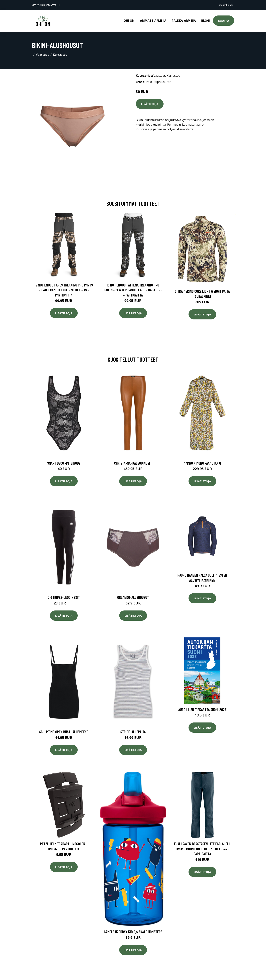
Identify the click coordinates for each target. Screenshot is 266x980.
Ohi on (129, 19)
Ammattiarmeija (153, 19)
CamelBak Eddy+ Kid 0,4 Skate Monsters (133, 929)
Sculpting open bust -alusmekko (64, 729)
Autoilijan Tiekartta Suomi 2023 (202, 707)
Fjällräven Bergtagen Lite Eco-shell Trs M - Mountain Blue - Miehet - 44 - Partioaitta (202, 846)
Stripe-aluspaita (133, 729)
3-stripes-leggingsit (64, 595)
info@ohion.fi (224, 5)
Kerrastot (60, 52)
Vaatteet (42, 52)
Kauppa (224, 19)
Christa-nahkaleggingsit (133, 460)
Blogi (206, 19)
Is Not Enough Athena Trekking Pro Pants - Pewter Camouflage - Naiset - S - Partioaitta (133, 287)
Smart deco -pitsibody (64, 460)
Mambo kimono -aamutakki (202, 460)
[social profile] (59, 5)
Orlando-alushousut (133, 595)
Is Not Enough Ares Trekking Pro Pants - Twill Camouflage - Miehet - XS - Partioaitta (64, 287)
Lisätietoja (150, 101)
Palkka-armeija (184, 19)
